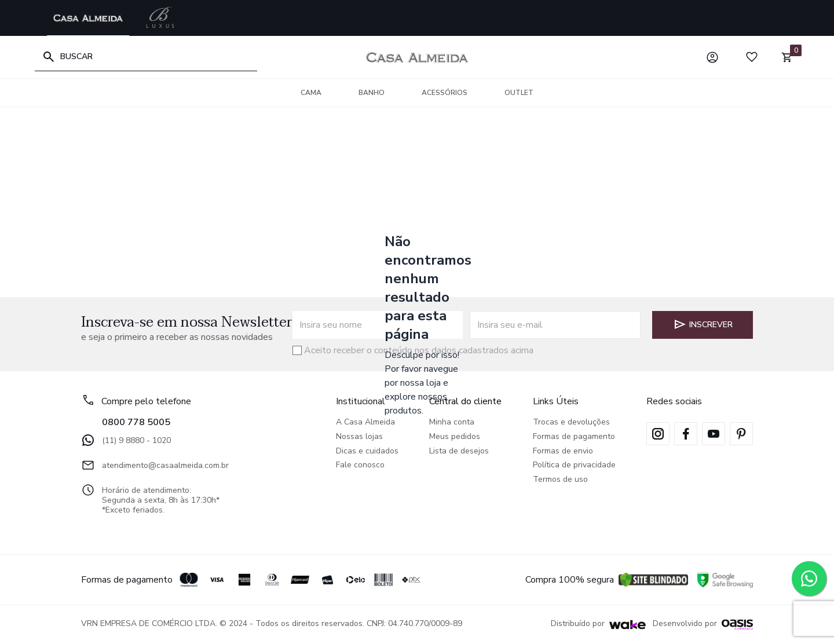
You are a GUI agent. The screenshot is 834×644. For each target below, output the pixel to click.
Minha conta (452, 422)
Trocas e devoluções (571, 422)
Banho (372, 93)
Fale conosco (360, 465)
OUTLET (519, 93)
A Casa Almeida (365, 422)
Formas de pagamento (574, 437)
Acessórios (445, 93)
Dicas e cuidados (367, 451)
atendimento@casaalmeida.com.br (155, 465)
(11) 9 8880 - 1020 (126, 440)
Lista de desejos (459, 451)
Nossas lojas (359, 437)
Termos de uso (560, 480)
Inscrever (703, 324)
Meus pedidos (455, 437)
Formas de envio (563, 451)
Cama (311, 93)
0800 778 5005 (136, 422)
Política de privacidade (574, 465)
